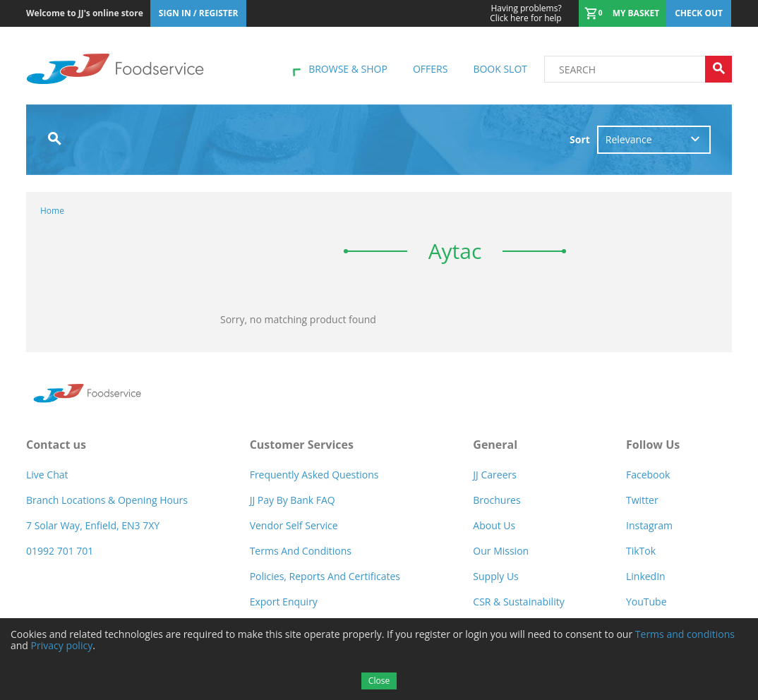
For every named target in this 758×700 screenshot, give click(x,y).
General (495, 445)
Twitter (642, 500)
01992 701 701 (60, 551)
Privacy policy (62, 645)
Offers (430, 69)
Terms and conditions (685, 634)
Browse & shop (348, 69)
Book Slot (500, 69)
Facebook (648, 475)
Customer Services (302, 445)
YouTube (646, 602)
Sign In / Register (199, 13)
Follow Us (653, 445)
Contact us (56, 445)
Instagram (649, 525)
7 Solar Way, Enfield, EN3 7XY (93, 525)
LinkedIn (646, 576)
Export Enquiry (284, 602)
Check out (699, 13)
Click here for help (525, 13)
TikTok (641, 551)
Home (52, 211)
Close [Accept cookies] (379, 681)
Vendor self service (294, 525)
